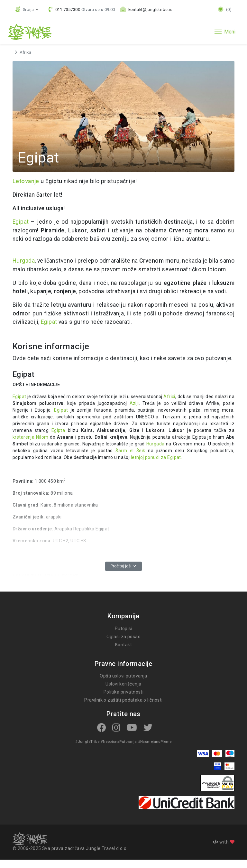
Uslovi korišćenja (123, 693)
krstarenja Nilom (209, 439)
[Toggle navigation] (225, 32)
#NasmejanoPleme (154, 750)
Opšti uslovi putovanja (123, 685)
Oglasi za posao (124, 645)
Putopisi (123, 637)
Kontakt (123, 653)
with (224, 850)
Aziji (134, 412)
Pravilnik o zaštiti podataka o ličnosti (124, 709)
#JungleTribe (88, 750)
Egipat (21, 222)
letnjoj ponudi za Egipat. (125, 466)
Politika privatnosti (123, 701)
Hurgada (24, 261)
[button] (27, 9)
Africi (169, 405)
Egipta (19, 439)
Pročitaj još (123, 575)
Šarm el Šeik (103, 459)
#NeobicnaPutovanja (119, 750)
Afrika (25, 52)
